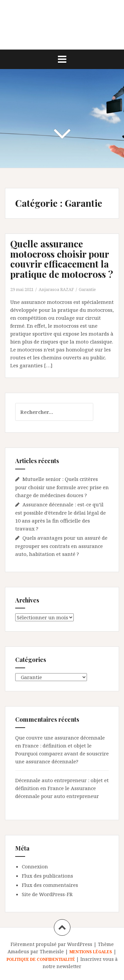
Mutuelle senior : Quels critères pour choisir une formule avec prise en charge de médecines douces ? (62, 487)
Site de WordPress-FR (47, 894)
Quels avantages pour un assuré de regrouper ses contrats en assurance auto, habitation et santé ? (61, 546)
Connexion (35, 866)
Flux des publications (47, 876)
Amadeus (18, 951)
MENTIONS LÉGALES (91, 952)
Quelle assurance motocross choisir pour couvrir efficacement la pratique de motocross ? (62, 259)
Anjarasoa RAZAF (56, 289)
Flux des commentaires (50, 885)
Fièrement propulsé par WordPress (51, 944)
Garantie (87, 289)
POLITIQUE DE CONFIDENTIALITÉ (41, 959)
